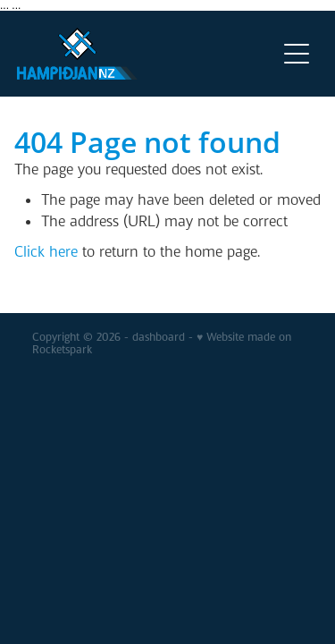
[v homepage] (147, 54)
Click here (46, 252)
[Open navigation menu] (297, 54)
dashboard (159, 337)
